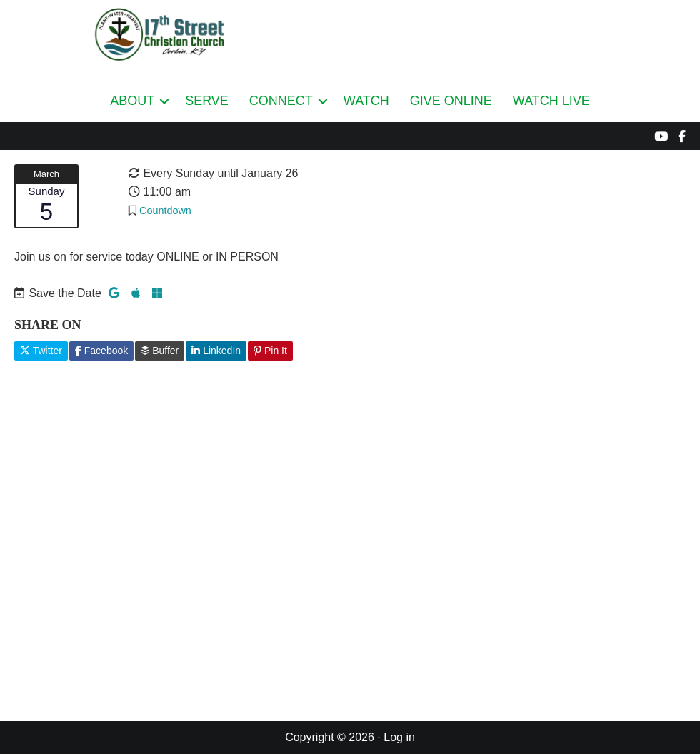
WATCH (366, 101)
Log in (399, 737)
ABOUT (132, 101)
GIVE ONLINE (451, 101)
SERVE (207, 101)
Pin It (270, 351)
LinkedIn (216, 351)
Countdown (165, 211)
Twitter (41, 351)
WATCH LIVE (551, 101)
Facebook (101, 351)
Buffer (160, 351)
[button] (164, 101)
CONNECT (281, 101)
